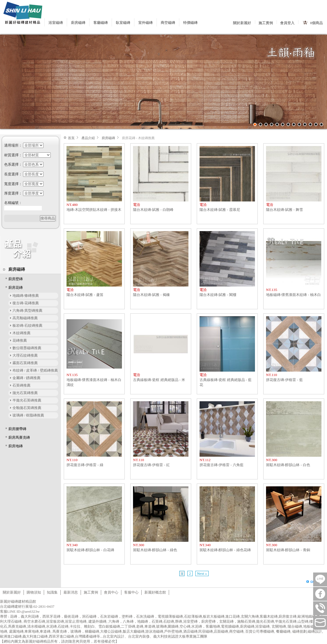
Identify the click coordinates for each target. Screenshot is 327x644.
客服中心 (131, 592)
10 (305, 124)
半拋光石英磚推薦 (27, 400)
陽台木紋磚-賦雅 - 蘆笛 (85, 295)
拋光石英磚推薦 (25, 393)
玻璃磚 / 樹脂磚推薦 (28, 415)
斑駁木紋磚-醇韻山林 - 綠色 (155, 550)
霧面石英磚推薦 (25, 363)
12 (316, 124)
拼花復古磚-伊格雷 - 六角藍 (222, 465)
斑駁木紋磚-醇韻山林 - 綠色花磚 (225, 550)
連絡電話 (320, 608)
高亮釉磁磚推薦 (25, 318)
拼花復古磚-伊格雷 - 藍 (284, 380)
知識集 (52, 592)
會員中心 (111, 592)
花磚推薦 (20, 340)
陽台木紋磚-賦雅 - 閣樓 (218, 295)
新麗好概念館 (155, 592)
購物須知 (34, 592)
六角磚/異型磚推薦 (27, 310)
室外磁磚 (145, 23)
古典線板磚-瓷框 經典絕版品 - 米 (159, 380)
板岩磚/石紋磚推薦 (27, 325)
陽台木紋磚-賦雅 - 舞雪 (284, 210)
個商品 (316, 23)
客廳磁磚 (101, 23)
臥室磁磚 (123, 23)
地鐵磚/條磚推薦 (26, 296)
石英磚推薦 (21, 385)
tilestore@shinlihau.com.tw (320, 623)
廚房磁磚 (78, 23)
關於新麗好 (242, 23)
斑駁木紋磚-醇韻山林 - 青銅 (288, 550)
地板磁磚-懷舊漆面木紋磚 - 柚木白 (293, 295)
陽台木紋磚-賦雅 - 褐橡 (151, 295)
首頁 (71, 138)
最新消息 (71, 592)
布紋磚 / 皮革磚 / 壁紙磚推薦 (35, 370)
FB (320, 594)
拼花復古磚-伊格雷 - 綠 (85, 465)
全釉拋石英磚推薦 (27, 408)
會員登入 (287, 23)
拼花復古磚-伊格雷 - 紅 (151, 465)
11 (310, 124)
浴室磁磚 (56, 23)
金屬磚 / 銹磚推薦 (26, 378)
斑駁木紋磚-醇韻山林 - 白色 (288, 465)
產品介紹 (88, 138)
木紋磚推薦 (21, 333)
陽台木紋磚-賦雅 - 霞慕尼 (220, 210)
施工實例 (266, 23)
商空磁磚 (168, 23)
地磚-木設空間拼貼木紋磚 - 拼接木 (94, 210)
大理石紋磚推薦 (25, 355)
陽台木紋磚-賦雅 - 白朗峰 (153, 210)
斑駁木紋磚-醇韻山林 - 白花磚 (90, 550)
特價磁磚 (190, 23)
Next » (202, 573)
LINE (320, 579)
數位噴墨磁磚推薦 (27, 348)
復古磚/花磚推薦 (26, 303)
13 (321, 124)
